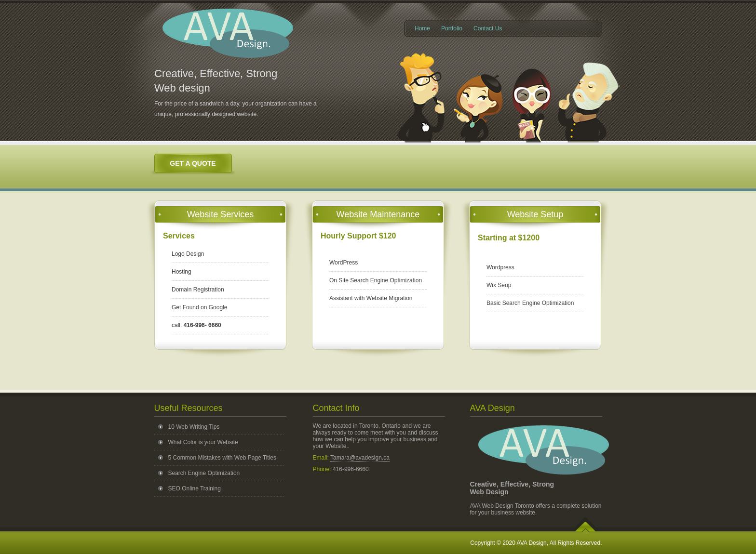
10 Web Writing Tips (194, 427)
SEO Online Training (195, 488)
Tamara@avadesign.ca (360, 458)
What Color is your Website (203, 442)
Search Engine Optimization (204, 473)
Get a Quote (193, 163)
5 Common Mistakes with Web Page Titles (223, 458)
